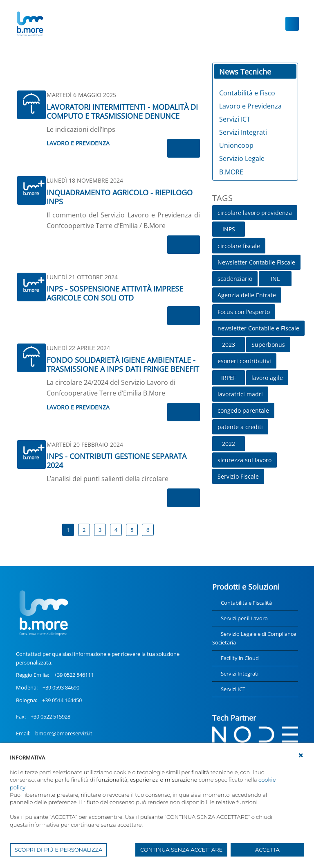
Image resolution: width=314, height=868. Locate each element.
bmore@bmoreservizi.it (64, 733)
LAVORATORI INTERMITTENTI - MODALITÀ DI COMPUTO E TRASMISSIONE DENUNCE (122, 111)
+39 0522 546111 (74, 675)
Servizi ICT (233, 689)
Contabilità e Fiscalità (246, 603)
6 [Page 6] (148, 530)
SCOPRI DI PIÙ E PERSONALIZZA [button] (59, 850)
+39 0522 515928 (50, 717)
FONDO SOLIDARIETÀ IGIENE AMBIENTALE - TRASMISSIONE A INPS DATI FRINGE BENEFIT (123, 364)
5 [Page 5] (132, 530)
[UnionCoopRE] (30, 24)
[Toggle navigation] (292, 24)
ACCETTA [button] (267, 850)
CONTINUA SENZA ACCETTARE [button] (181, 850)
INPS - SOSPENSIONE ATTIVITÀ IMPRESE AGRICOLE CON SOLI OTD (115, 293)
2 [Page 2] (84, 530)
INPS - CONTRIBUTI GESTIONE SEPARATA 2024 (117, 461)
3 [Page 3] (100, 530)
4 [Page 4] (116, 530)
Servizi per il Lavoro (244, 618)
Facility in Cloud (240, 658)
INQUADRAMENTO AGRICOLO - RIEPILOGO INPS (120, 197)
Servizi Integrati (240, 674)
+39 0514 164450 (62, 700)
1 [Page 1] (68, 530)
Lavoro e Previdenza (78, 143)
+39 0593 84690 (61, 687)
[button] (301, 755)
